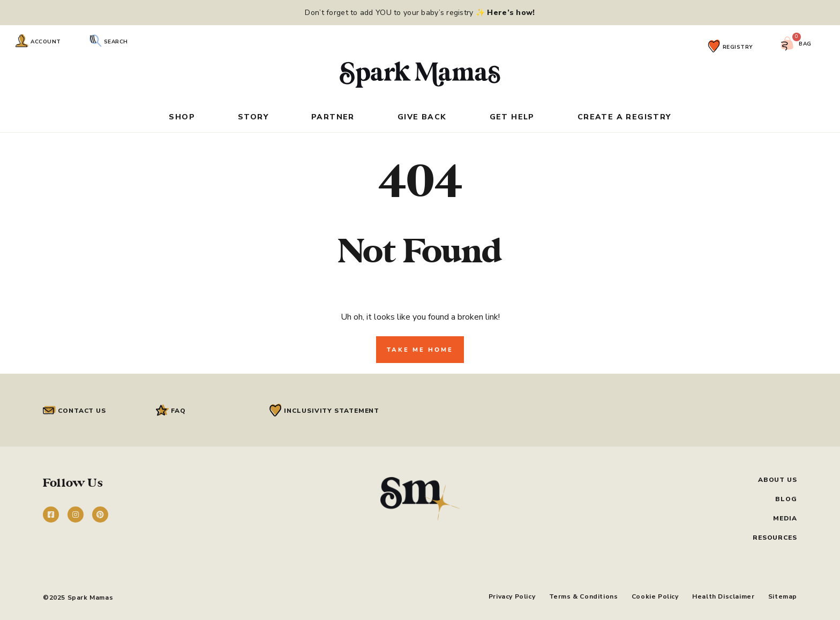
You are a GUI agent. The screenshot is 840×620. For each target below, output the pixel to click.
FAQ (178, 411)
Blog (786, 499)
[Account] (22, 41)
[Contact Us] (49, 410)
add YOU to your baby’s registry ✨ (447, 13)
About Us (778, 480)
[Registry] (714, 46)
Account (46, 42)
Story (253, 118)
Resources (775, 538)
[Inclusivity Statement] (275, 410)
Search (116, 42)
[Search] (95, 41)
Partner (333, 118)
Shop (182, 118)
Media (785, 518)
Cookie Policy (648, 595)
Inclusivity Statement (332, 411)
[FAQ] (162, 410)
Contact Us (82, 411)
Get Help (512, 118)
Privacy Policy (498, 595)
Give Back (422, 118)
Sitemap (783, 595)
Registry (738, 47)
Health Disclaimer (720, 595)
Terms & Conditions (573, 595)
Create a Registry (624, 118)
